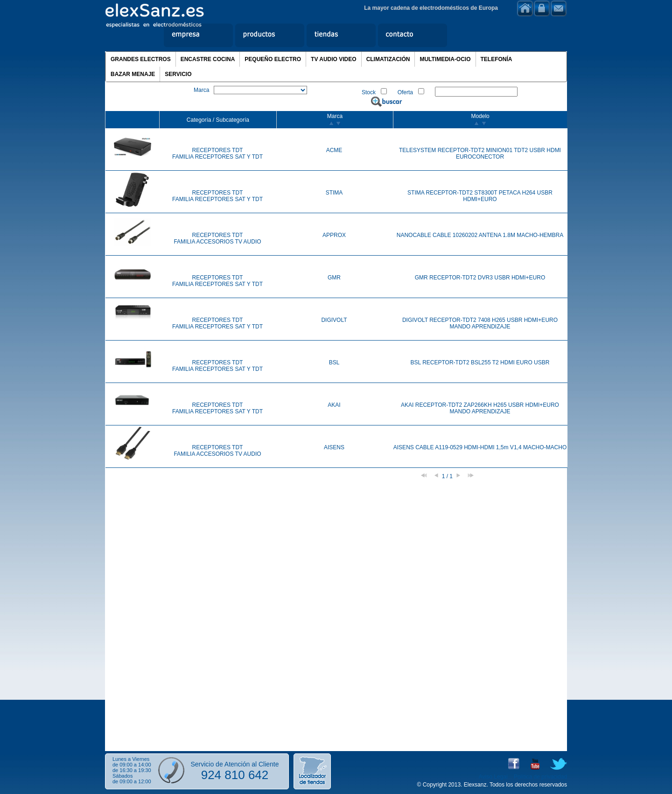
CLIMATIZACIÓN (388, 59)
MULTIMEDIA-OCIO (445, 59)
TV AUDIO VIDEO (334, 59)
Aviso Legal (493, 777)
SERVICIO (178, 74)
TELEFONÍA (497, 59)
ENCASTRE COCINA (208, 59)
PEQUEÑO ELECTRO (273, 59)
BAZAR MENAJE (133, 74)
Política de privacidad (540, 777)
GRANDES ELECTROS (141, 59)
